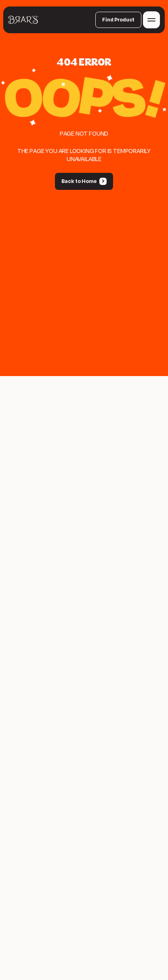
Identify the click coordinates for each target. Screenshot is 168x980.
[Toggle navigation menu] (151, 20)
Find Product (118, 20)
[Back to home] (23, 20)
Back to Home (79, 181)
